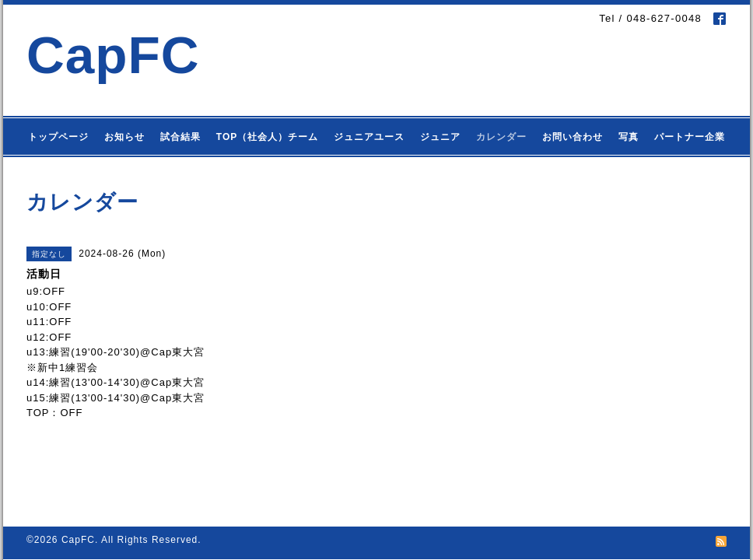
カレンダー (501, 137)
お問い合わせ (573, 137)
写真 (629, 137)
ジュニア (440, 137)
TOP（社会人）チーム (267, 137)
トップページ (58, 137)
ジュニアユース (369, 137)
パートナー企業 (690, 137)
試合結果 (180, 137)
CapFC (113, 55)
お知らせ (124, 137)
